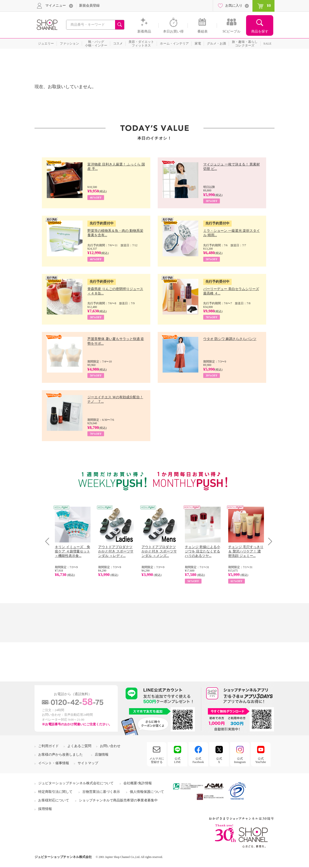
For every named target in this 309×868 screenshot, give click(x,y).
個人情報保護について (147, 792)
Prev (49, 541)
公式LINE (177, 760)
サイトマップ (88, 763)
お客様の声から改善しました (60, 755)
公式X (219, 760)
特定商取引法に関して (55, 792)
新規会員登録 (89, 6)
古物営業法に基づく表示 (101, 792)
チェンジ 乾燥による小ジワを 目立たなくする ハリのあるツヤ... (202, 551)
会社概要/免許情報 (138, 783)
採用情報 (45, 809)
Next (268, 541)
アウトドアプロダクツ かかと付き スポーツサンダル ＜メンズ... (159, 551)
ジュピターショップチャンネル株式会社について (76, 783)
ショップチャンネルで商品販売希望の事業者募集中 (118, 800)
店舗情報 (102, 755)
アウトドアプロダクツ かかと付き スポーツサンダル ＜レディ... (116, 551)
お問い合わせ (110, 746)
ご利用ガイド (48, 746)
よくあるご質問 (79, 746)
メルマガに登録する (157, 760)
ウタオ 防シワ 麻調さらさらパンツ (230, 339)
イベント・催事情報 (54, 763)
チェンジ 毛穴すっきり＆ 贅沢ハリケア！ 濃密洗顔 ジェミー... (246, 551)
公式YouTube (261, 760)
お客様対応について (54, 800)
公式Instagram (240, 760)
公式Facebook (198, 760)
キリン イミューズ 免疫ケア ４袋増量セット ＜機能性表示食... (72, 551)
